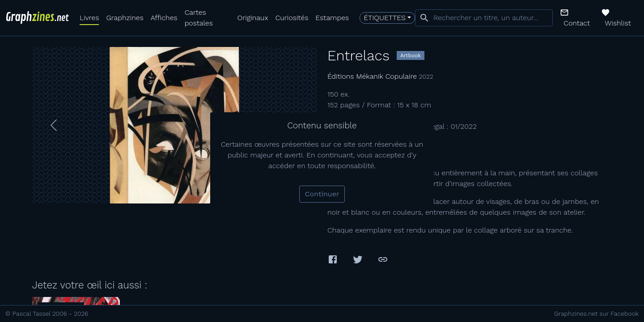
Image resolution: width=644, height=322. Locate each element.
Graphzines (125, 18)
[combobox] (484, 18)
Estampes (333, 18)
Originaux (253, 18)
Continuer (322, 194)
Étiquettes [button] (385, 18)
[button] (577, 18)
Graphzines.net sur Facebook (596, 314)
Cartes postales (199, 18)
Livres (89, 18)
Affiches (164, 18)
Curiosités (292, 18)
